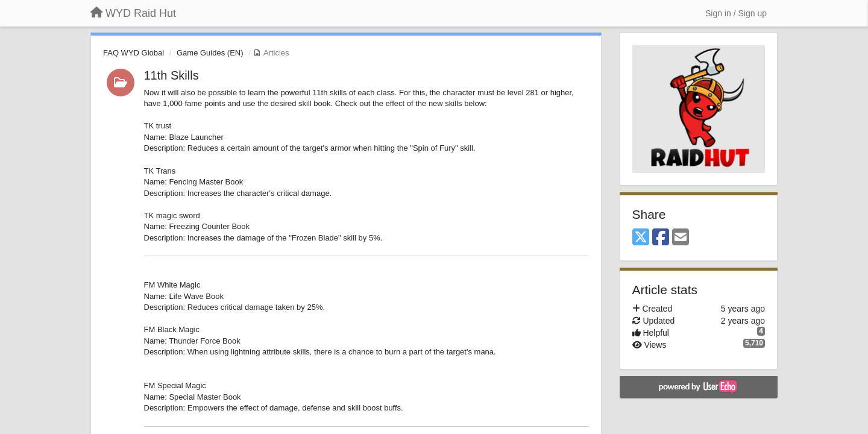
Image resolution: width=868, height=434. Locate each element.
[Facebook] (661, 238)
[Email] (681, 238)
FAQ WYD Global (134, 53)
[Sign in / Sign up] (736, 13)
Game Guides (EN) (210, 53)
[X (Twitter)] (641, 238)
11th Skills (171, 75)
